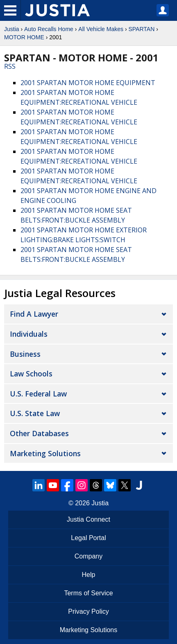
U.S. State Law (35, 413)
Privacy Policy (88, 611)
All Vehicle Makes (101, 29)
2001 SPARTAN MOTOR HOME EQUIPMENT (88, 83)
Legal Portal (88, 538)
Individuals (29, 334)
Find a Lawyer (34, 314)
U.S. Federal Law (38, 394)
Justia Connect (88, 519)
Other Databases (39, 433)
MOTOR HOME (24, 37)
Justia (12, 29)
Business (25, 354)
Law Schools (31, 374)
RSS (10, 66)
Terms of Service (88, 593)
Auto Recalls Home (49, 29)
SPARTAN (141, 29)
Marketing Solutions (45, 453)
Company (88, 556)
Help (89, 575)
